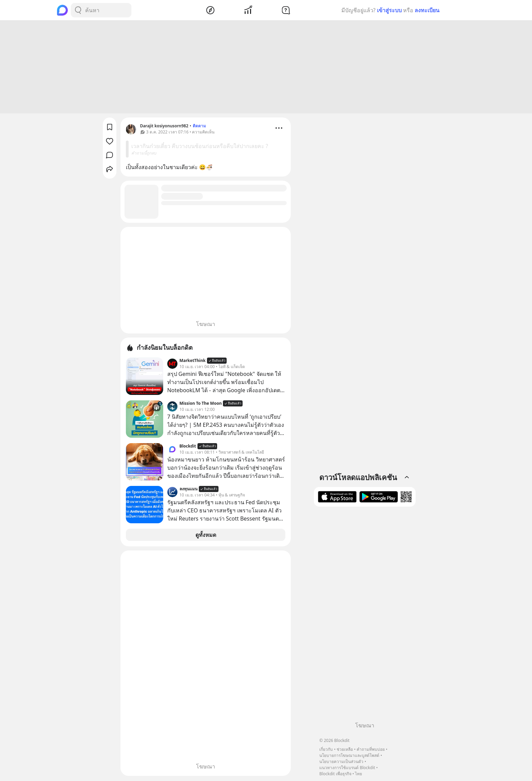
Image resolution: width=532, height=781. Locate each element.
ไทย (358, 774)
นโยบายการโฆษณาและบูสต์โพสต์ (349, 755)
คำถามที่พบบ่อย (371, 749)
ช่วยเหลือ (345, 749)
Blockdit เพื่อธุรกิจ (335, 774)
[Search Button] (78, 10)
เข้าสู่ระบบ (389, 10)
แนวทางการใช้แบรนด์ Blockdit (347, 768)
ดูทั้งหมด (206, 536)
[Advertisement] (266, 68)
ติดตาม (199, 127)
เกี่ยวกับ (326, 749)
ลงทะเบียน (427, 10)
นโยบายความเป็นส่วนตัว (341, 761)
